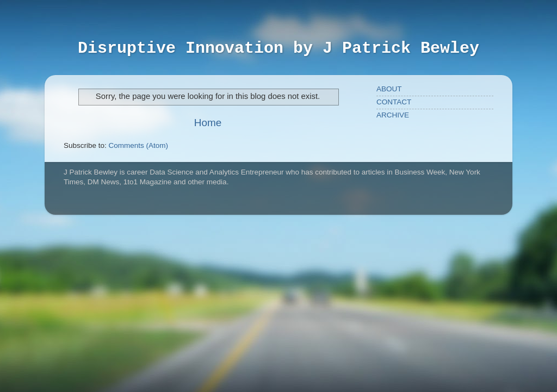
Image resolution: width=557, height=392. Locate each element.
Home (208, 123)
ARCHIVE (393, 115)
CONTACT (394, 102)
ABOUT (389, 89)
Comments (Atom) (139, 145)
